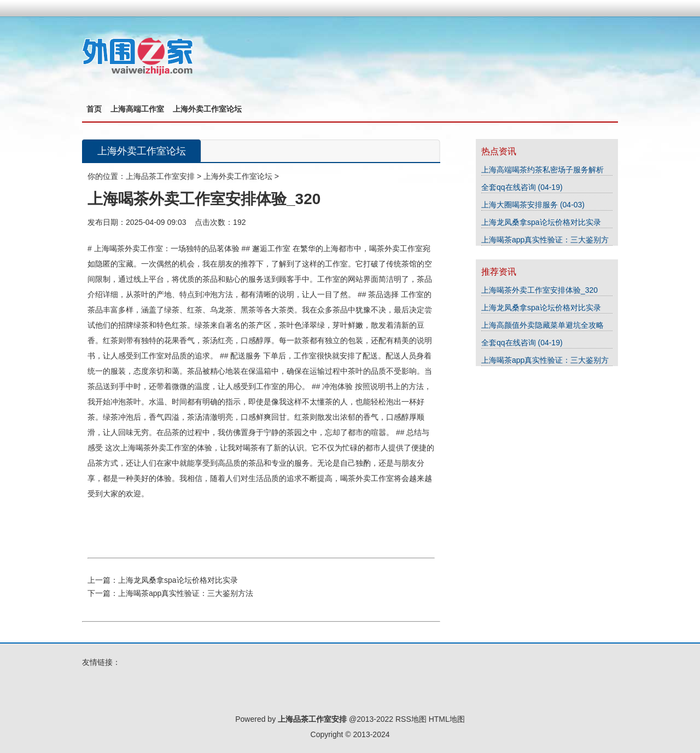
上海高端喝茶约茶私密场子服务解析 (542, 170)
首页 (94, 109)
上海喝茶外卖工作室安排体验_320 (539, 290)
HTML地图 (447, 719)
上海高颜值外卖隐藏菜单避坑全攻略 (542, 325)
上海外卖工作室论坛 (207, 109)
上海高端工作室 (137, 109)
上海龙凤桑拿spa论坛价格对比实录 (178, 580)
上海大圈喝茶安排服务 (521, 205)
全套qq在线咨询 (509, 187)
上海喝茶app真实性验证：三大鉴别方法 (186, 593)
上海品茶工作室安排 (160, 176)
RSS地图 (411, 719)
